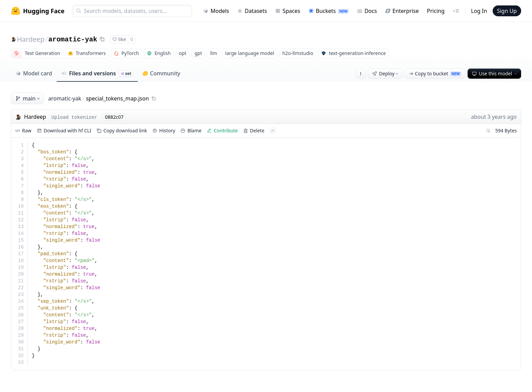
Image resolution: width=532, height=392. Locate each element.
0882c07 (114, 117)
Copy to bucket (435, 73)
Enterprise (402, 11)
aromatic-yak (73, 40)
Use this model (495, 73)
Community (161, 73)
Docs (367, 11)
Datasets (252, 11)
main (28, 98)
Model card (34, 73)
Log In (479, 11)
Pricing (436, 11)
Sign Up (507, 11)
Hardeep (31, 39)
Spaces (288, 11)
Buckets (329, 11)
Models (216, 11)
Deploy (386, 73)
